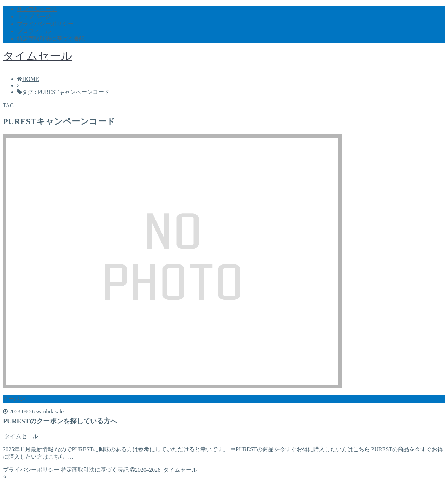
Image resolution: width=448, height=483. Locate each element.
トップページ (34, 16)
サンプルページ (37, 9)
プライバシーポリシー (45, 24)
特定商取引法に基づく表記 (51, 39)
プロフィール (34, 31)
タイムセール (38, 56)
